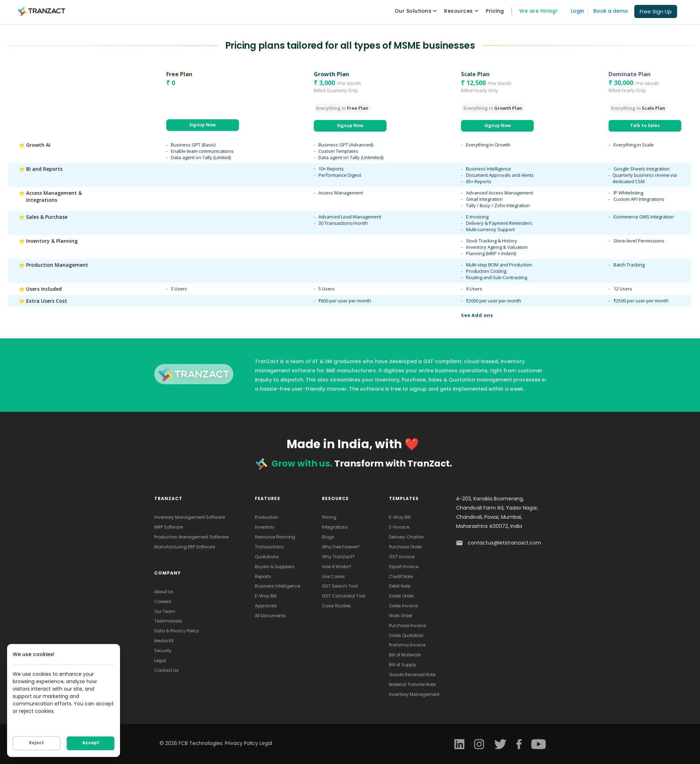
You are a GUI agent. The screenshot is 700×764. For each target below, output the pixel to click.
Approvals (266, 606)
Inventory (265, 527)
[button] (656, 11)
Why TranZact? (338, 557)
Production (267, 517)
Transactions (269, 547)
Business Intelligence (277, 586)
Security (163, 651)
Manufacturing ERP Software (185, 547)
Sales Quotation (406, 635)
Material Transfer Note (412, 684)
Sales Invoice (403, 606)
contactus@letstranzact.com (504, 543)
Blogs (328, 537)
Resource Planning (275, 537)
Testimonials (168, 621)
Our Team (165, 611)
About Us (164, 592)
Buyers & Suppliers (275, 567)
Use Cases (333, 576)
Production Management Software (191, 537)
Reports (263, 576)
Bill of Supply (403, 665)
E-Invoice (399, 527)
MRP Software (169, 527)
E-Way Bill (266, 596)
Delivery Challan (406, 537)
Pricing (329, 517)
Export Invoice (404, 567)
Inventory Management (414, 694)
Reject (36, 744)
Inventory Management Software (190, 517)
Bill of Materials (405, 655)
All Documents (270, 616)
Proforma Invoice (407, 645)
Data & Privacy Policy (177, 631)
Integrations (335, 527)
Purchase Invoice (407, 625)
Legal (160, 660)
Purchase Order (405, 547)
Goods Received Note (412, 675)
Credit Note (401, 576)
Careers (163, 601)
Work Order (401, 616)
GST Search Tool (340, 586)
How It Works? (337, 567)
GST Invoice (402, 557)
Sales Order (401, 596)
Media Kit (164, 641)
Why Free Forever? (341, 547)
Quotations (267, 557)
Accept (91, 744)
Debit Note (400, 586)
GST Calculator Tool (344, 596)
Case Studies (336, 606)
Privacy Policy (242, 743)
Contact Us (166, 670)
